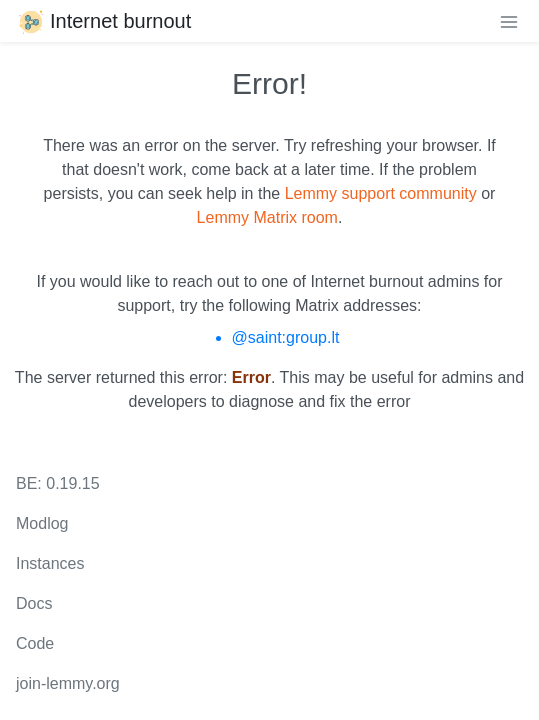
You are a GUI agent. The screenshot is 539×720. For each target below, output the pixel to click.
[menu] (509, 21)
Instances (50, 563)
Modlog (42, 523)
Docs (34, 603)
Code (35, 643)
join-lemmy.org (68, 683)
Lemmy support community (381, 193)
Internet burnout (103, 21)
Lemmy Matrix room (267, 217)
